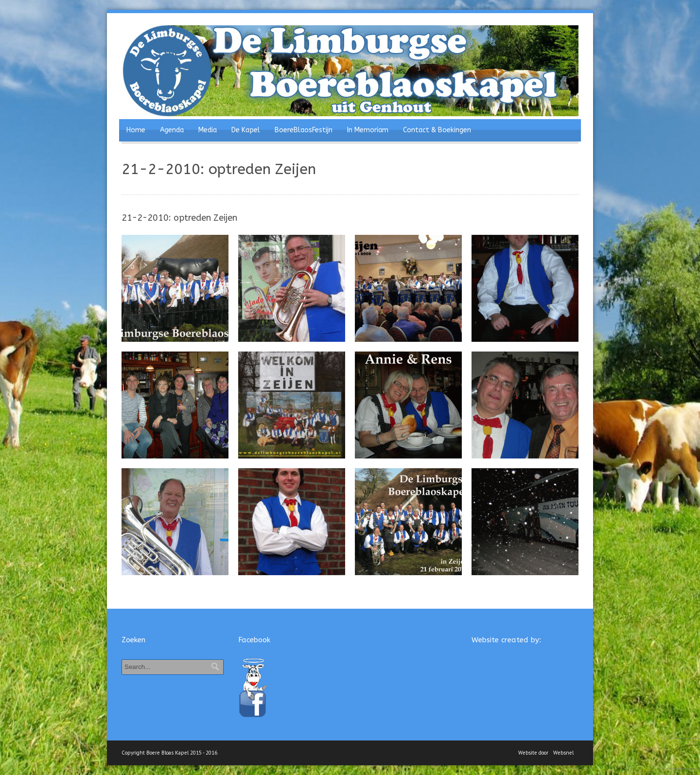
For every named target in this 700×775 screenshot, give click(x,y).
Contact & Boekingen (437, 130)
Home (136, 130)
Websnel (563, 753)
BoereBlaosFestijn (304, 130)
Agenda (172, 130)
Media (208, 130)
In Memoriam (368, 130)
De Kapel (246, 130)
